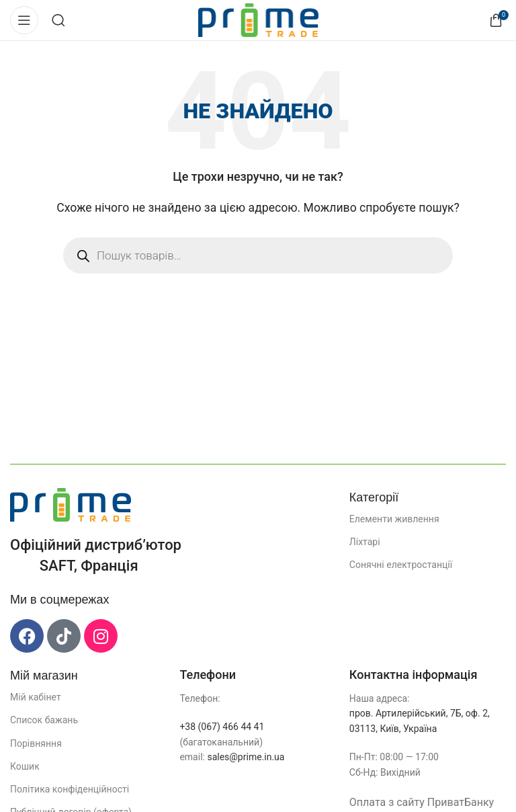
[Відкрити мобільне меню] (24, 20)
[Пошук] (58, 20)
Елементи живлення (394, 519)
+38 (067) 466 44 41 (222, 727)
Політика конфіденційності (70, 789)
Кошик (25, 766)
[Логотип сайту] (258, 19)
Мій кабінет (36, 697)
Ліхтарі (365, 542)
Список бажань (44, 720)
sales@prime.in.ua (246, 757)
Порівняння (36, 743)
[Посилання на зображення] (71, 504)
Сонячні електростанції (401, 565)
